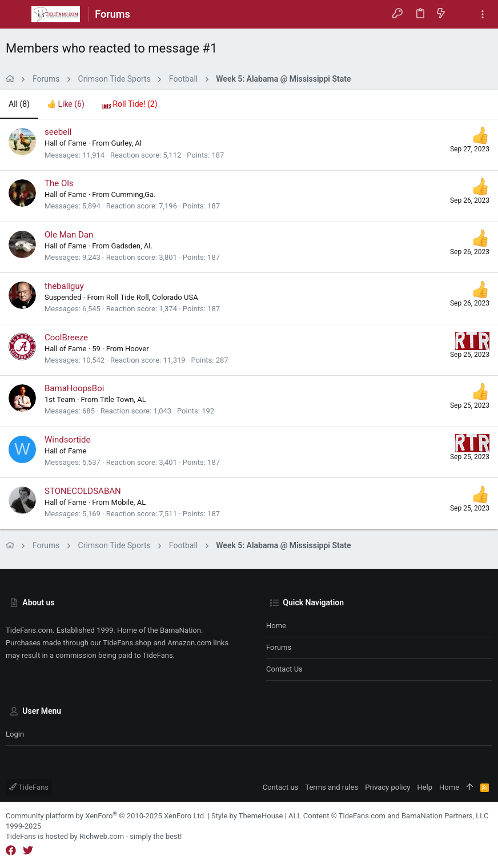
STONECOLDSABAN (83, 491)
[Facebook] (11, 851)
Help (425, 787)
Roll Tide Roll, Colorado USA (152, 297)
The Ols (59, 183)
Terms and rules (332, 787)
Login (15, 734)
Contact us (284, 669)
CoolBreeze (66, 337)
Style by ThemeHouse (247, 816)
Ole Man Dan (69, 235)
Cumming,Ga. (134, 194)
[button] (17, 14)
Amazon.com (189, 643)
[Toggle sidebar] (483, 15)
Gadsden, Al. (132, 246)
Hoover (137, 349)
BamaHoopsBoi (74, 388)
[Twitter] (28, 851)
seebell (58, 132)
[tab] (66, 105)
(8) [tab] (19, 104)
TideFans (29, 787)
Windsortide (67, 440)
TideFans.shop (127, 643)
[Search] (462, 14)
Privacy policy (387, 787)
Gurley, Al (126, 143)
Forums (279, 647)
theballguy (64, 286)
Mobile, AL (129, 502)
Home (276, 626)
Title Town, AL (123, 399)
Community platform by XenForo (106, 816)
